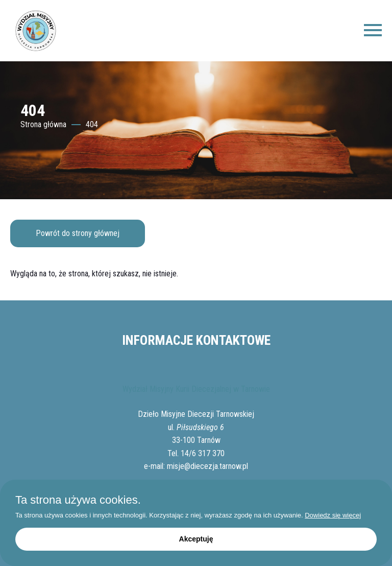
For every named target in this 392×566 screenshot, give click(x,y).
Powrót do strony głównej (78, 233)
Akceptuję (196, 539)
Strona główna (43, 124)
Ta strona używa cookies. (78, 500)
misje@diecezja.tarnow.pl (207, 466)
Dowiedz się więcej (333, 515)
